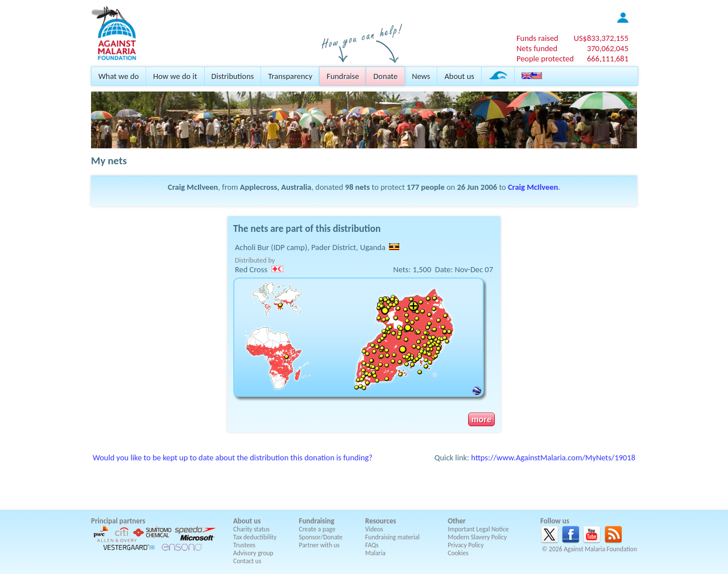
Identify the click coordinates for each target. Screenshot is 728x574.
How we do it (175, 76)
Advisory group (253, 553)
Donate (385, 76)
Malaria (375, 553)
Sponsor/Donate (321, 537)
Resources (380, 521)
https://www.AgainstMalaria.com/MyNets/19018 (553, 457)
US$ (601, 38)
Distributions (233, 76)
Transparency (290, 76)
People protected (545, 59)
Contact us (247, 561)
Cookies (458, 553)
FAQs (372, 545)
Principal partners (118, 521)
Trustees (244, 545)
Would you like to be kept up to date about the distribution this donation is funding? (233, 457)
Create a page (317, 529)
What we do (119, 76)
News (421, 76)
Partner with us (320, 545)
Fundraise (343, 76)
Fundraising (317, 521)
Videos (374, 529)
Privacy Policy (466, 545)
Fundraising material (392, 537)
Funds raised (537, 38)
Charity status (251, 529)
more (481, 419)
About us (459, 76)
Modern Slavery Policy (477, 537)
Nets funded (537, 48)
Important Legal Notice (478, 529)
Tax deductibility (255, 537)
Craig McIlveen (533, 187)
